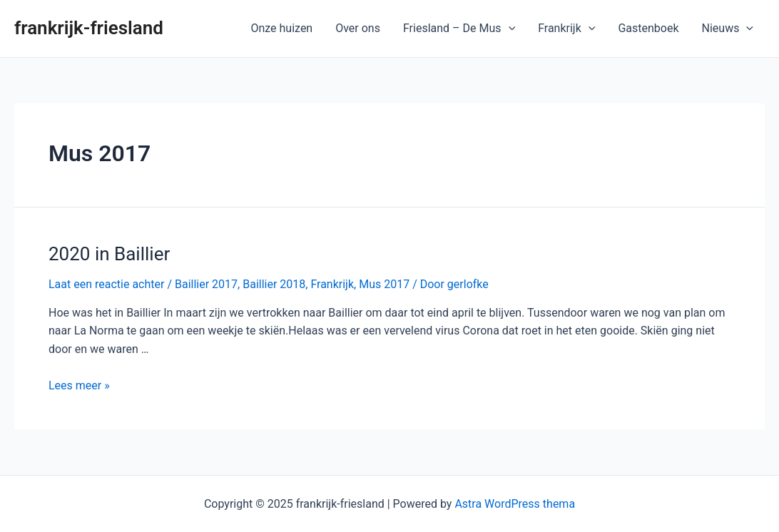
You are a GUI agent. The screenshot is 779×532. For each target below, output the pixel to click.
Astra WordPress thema (515, 504)
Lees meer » (79, 385)
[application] (509, 29)
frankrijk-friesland (89, 28)
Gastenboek (648, 28)
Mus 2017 (384, 284)
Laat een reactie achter (106, 284)
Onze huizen (281, 28)
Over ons (358, 28)
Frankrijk (566, 29)
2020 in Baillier (109, 254)
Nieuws (728, 29)
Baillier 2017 (206, 284)
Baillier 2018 (274, 284)
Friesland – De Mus (459, 29)
